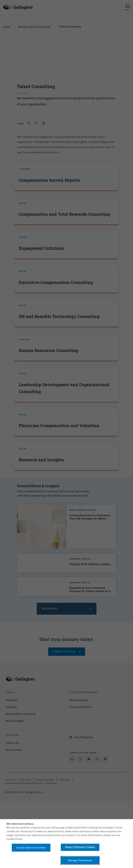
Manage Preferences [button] (80, 860)
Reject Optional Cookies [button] (80, 847)
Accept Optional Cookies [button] (31, 848)
